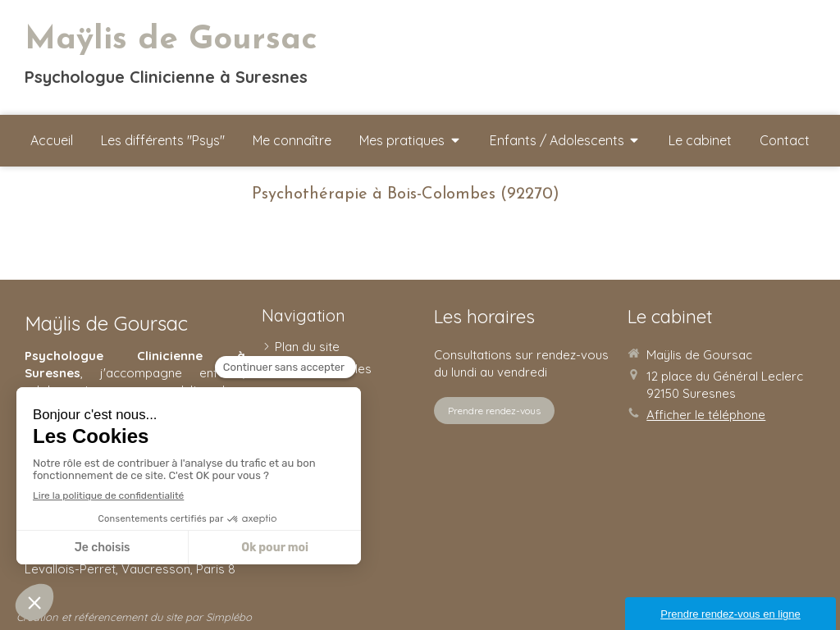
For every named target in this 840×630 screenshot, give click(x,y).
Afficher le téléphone (706, 415)
